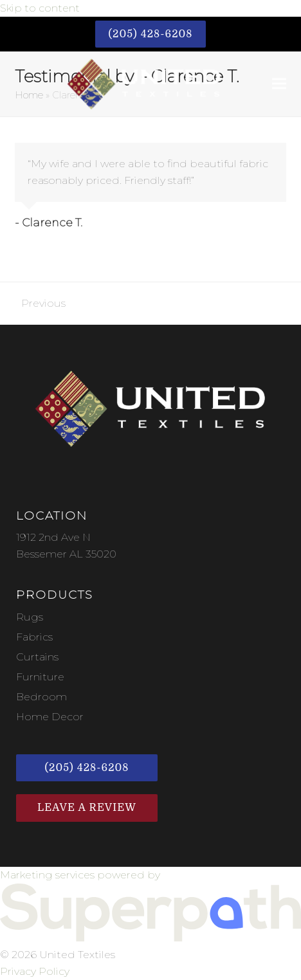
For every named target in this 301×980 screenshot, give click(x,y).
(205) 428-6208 (150, 34)
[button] (279, 84)
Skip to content (40, 8)
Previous (40, 304)
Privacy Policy (35, 971)
